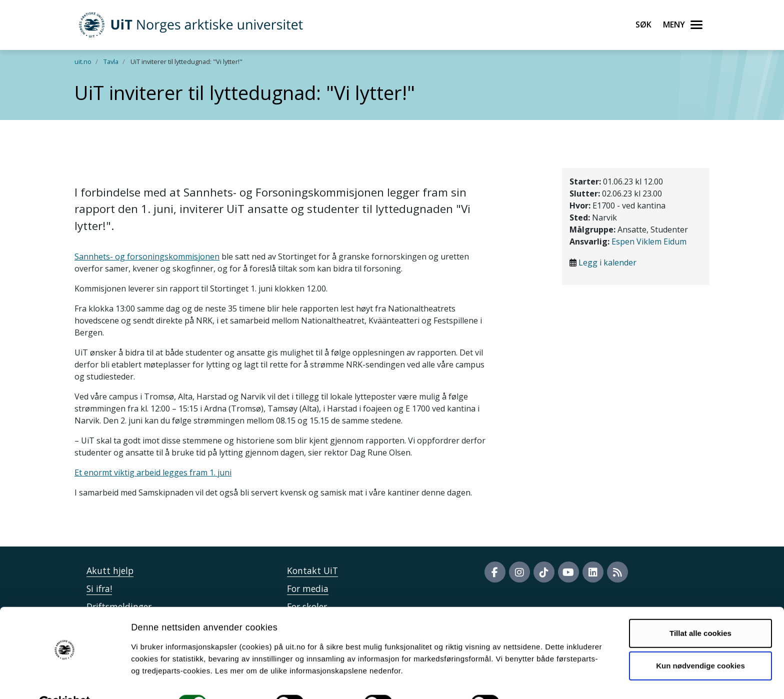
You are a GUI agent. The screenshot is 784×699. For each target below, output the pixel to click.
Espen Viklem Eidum (649, 241)
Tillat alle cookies (700, 609)
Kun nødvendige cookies (700, 642)
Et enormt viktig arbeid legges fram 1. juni (153, 472)
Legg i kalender (607, 262)
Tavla (111, 61)
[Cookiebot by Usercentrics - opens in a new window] (65, 679)
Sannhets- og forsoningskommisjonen (147, 256)
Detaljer (532, 679)
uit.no (83, 61)
